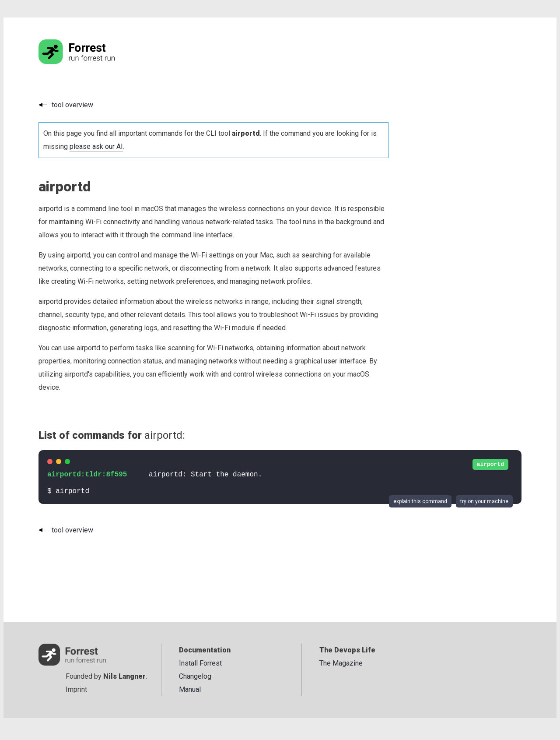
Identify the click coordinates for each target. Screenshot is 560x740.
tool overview (72, 105)
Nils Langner (124, 676)
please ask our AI (96, 146)
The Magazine (341, 663)
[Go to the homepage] (93, 62)
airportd (490, 464)
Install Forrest (200, 663)
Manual (190, 689)
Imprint (76, 689)
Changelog (195, 676)
